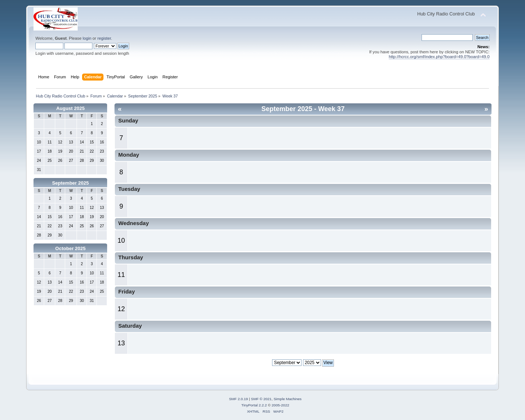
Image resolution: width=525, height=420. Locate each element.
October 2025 (70, 248)
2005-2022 (281, 405)
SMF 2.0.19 (239, 399)
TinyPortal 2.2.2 (254, 405)
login (87, 38)
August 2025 (71, 108)
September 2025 (70, 183)
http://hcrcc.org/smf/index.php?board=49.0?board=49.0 (439, 57)
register (104, 38)
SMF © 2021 (261, 399)
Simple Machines (288, 399)
